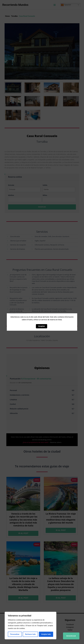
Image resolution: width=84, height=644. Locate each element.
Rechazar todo (30, 634)
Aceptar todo (46, 634)
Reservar (71, 636)
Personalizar (15, 634)
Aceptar (42, 326)
